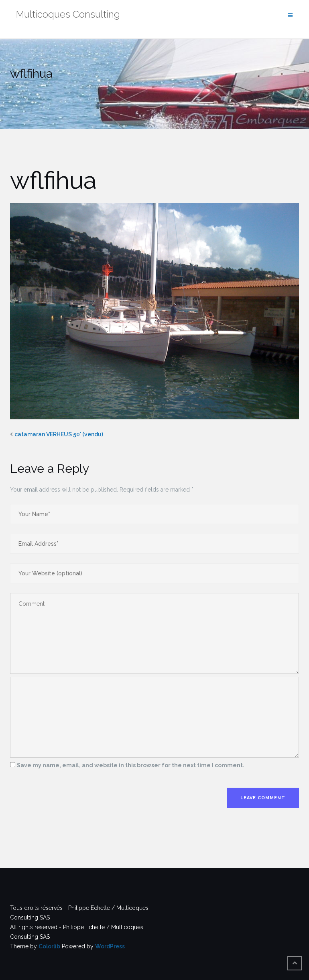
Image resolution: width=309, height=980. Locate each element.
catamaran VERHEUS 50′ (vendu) (59, 434)
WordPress (110, 946)
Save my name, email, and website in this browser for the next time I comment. (131, 765)
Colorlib (49, 946)
